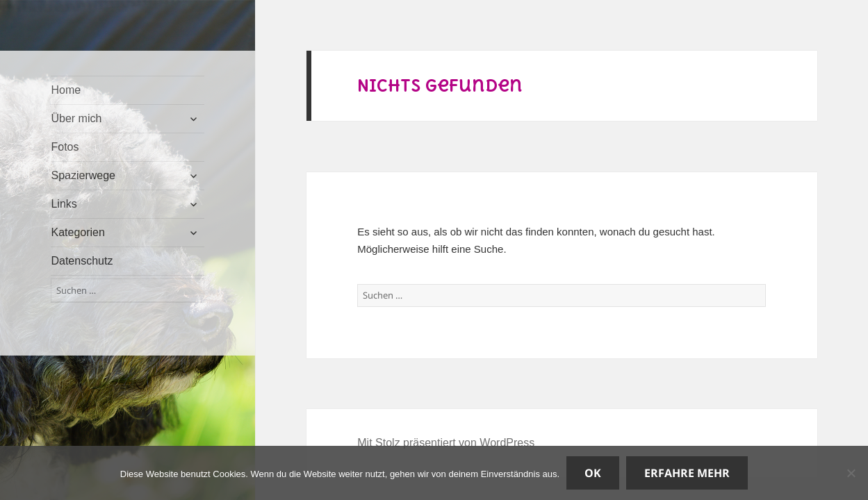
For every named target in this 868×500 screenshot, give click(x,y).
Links (64, 204)
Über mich (76, 118)
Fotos (65, 147)
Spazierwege (83, 175)
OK (593, 473)
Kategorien (77, 232)
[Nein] (851, 473)
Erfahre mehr (687, 473)
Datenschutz (82, 261)
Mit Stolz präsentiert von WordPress (446, 443)
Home (66, 90)
